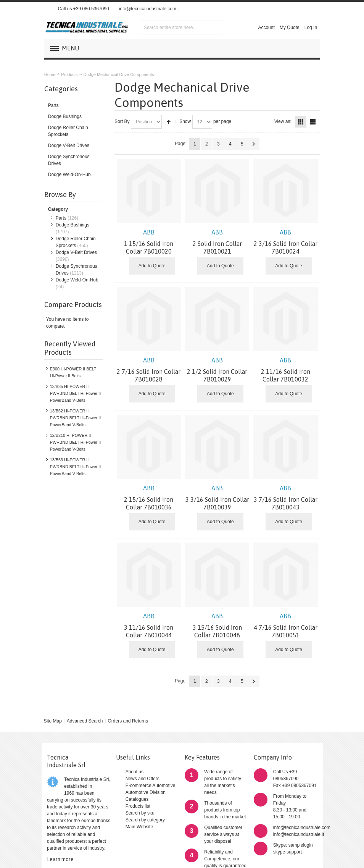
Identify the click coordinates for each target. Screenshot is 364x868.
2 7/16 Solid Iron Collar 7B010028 (149, 370)
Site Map (52, 721)
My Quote (290, 27)
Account (266, 27)
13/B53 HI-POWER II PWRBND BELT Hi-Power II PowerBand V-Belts (75, 467)
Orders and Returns (128, 721)
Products (69, 74)
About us (134, 772)
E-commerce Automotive (151, 786)
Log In (311, 27)
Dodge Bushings (72, 225)
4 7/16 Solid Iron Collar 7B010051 (286, 626)
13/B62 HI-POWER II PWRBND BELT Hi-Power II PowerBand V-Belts (75, 418)
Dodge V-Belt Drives (76, 252)
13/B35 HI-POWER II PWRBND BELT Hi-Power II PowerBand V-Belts (75, 393)
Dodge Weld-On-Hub (77, 280)
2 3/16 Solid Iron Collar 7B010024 (286, 242)
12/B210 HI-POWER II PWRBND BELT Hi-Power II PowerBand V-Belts (75, 442)
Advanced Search (85, 721)
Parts (61, 218)
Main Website (139, 827)
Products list (138, 806)
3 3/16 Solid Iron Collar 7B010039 (217, 498)
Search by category (145, 820)
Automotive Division (146, 792)
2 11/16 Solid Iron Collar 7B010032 (286, 370)
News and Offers (143, 779)
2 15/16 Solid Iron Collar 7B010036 (149, 498)
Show (185, 121)
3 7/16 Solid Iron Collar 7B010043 (286, 498)
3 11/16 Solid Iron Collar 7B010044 (149, 626)
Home (50, 74)
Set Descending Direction (169, 122)
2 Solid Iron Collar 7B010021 (217, 242)
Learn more (60, 859)
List (313, 122)
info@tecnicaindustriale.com (148, 9)
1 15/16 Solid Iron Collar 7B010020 (149, 242)
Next (254, 144)
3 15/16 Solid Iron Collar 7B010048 (217, 626)
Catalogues (137, 799)
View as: (283, 121)
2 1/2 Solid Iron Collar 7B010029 (217, 370)
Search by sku (140, 813)
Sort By (122, 121)
